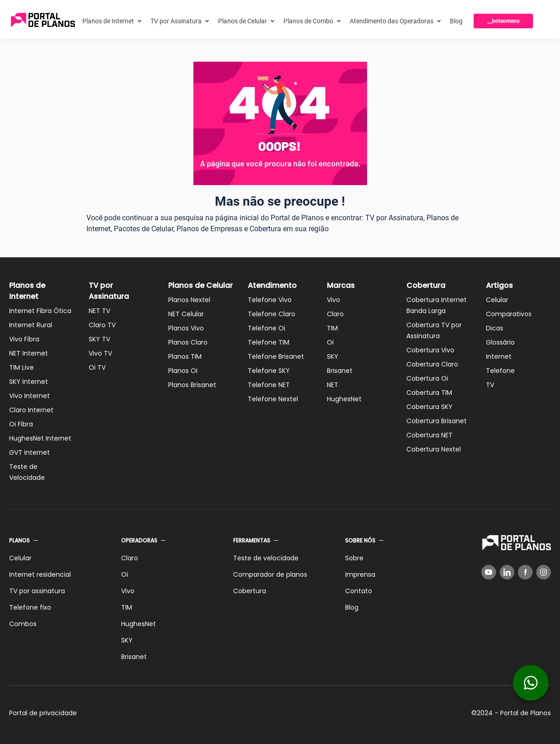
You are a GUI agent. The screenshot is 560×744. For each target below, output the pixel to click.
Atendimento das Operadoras (392, 21)
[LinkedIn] (507, 572)
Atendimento (272, 285)
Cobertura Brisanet (437, 421)
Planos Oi (183, 371)
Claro (335, 314)
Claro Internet (31, 410)
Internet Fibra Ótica (40, 311)
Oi (330, 342)
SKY (333, 356)
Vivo (333, 300)
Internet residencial (40, 574)
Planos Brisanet (192, 385)
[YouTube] (489, 572)
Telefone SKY (269, 371)
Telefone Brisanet (276, 356)
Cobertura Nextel (434, 449)
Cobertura (426, 285)
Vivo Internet (29, 396)
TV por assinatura (37, 591)
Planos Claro (188, 342)
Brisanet (340, 371)
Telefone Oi (267, 328)
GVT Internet (29, 452)
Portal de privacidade (43, 713)
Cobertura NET (429, 435)
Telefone (500, 371)
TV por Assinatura (176, 21)
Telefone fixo (30, 607)
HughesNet (344, 399)
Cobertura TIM (429, 393)
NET (333, 385)
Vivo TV (100, 353)
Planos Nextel (189, 300)
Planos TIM (185, 356)
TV (490, 385)
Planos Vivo (186, 328)
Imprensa (360, 574)
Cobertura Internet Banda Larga (437, 305)
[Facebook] (525, 572)
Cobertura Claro (432, 364)
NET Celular (186, 314)
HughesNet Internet (40, 438)
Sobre (354, 558)
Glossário (500, 342)
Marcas (341, 285)
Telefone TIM (269, 342)
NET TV (99, 311)
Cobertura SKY (429, 407)
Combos (23, 624)
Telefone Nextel (273, 399)
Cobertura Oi (427, 378)
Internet (499, 356)
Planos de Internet (108, 21)
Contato (359, 591)
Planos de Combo (308, 21)
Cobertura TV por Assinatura (434, 330)
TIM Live (21, 367)
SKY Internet (29, 382)
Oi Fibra (21, 424)
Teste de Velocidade (27, 472)
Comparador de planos (270, 574)
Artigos (499, 285)
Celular (497, 300)
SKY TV (99, 339)
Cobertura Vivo (430, 350)
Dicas (495, 328)
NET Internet (29, 353)
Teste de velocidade (266, 558)
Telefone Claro (272, 314)
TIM (332, 328)
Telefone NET (269, 385)
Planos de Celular (243, 21)
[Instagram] (544, 572)
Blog (456, 21)
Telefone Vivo (270, 300)
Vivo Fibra (24, 339)
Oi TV (97, 367)
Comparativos (509, 314)
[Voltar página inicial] (43, 21)
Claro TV (102, 325)
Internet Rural (31, 325)
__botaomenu (504, 21)
